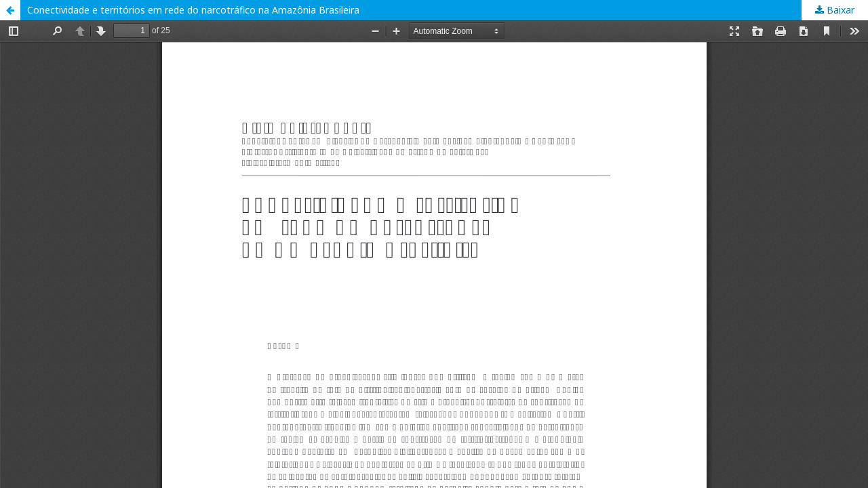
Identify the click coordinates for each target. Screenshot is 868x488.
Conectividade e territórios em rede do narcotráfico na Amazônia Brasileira (193, 10)
